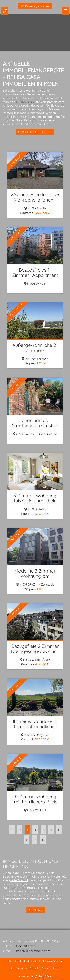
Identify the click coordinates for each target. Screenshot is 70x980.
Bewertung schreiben (35, 6)
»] (43, 840)
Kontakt (34, 968)
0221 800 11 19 (26, 946)
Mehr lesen (35, 910)
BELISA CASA (25, 102)
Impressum (19, 968)
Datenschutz (50, 968)
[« (12, 830)
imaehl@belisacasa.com (33, 951)
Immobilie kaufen (31, 132)
